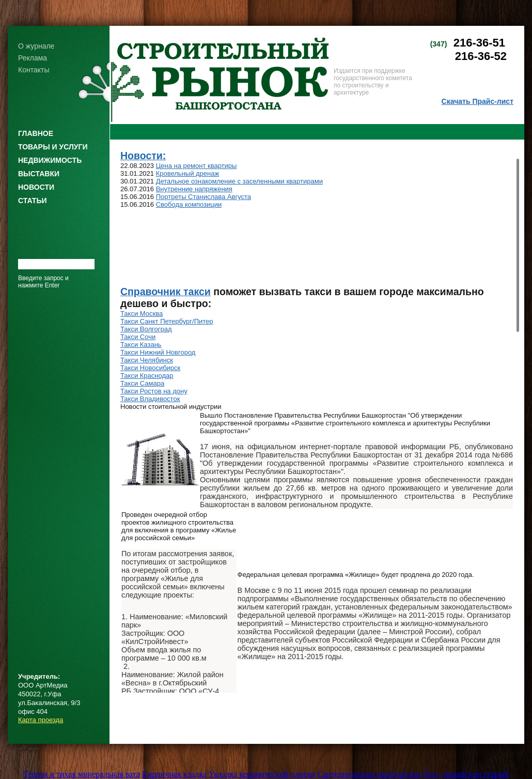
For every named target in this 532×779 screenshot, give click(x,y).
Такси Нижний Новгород (158, 352)
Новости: (143, 156)
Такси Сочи (138, 337)
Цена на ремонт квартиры (197, 166)
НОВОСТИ (36, 187)
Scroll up (518, 154)
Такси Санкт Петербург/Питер (167, 321)
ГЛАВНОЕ (36, 133)
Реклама (33, 58)
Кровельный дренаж (188, 173)
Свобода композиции (189, 204)
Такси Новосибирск (150, 368)
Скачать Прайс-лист (478, 101)
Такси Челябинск (147, 360)
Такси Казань (141, 345)
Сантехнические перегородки (369, 774)
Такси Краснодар (147, 376)
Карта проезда (41, 720)
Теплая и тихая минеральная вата (82, 774)
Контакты (34, 70)
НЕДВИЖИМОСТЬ (50, 160)
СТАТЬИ (33, 201)
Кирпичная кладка (174, 774)
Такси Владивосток (150, 399)
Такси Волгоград (146, 329)
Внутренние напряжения (194, 189)
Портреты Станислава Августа (204, 197)
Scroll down (518, 689)
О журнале (36, 46)
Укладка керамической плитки (262, 774)
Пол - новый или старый (466, 774)
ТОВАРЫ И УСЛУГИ (53, 147)
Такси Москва (142, 314)
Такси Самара (142, 383)
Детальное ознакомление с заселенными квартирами (239, 181)
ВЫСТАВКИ (39, 174)
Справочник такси (166, 292)
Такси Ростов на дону (154, 391)
